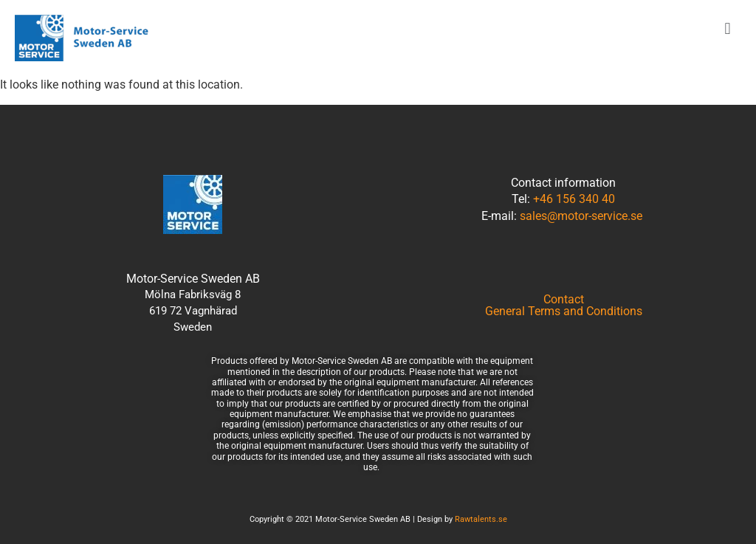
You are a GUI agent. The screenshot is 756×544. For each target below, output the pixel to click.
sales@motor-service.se (581, 216)
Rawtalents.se (481, 519)
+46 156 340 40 (574, 199)
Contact (564, 300)
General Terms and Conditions (564, 311)
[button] (728, 28)
